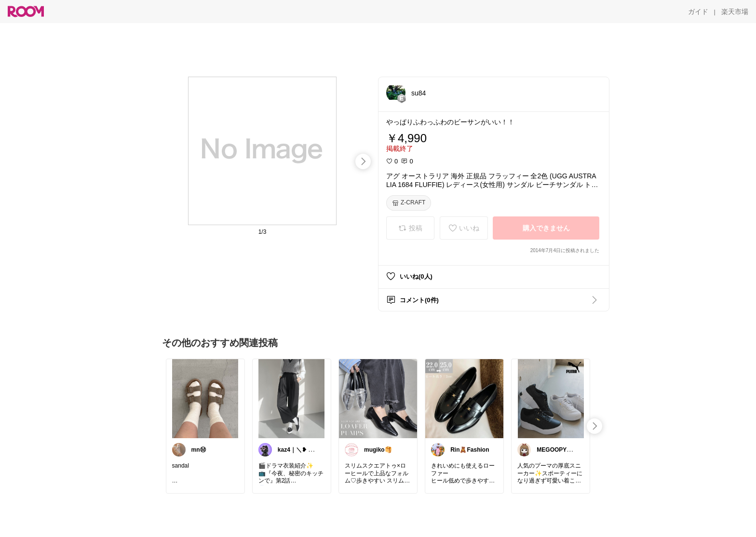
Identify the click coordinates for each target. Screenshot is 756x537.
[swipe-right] (363, 161)
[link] (205, 398)
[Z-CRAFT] (409, 203)
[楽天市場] (735, 12)
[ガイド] (698, 12)
